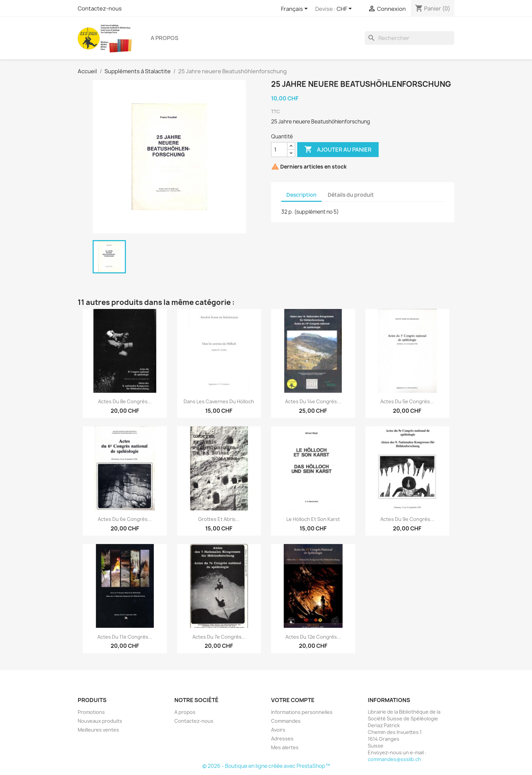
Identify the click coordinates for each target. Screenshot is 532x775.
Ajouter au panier (338, 150)
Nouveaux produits (100, 721)
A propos (165, 38)
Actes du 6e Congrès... (125, 519)
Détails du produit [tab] (351, 195)
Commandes (286, 721)
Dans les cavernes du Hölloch (219, 401)
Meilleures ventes (98, 730)
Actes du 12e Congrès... (313, 637)
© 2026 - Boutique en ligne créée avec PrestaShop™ (266, 766)
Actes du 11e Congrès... (125, 637)
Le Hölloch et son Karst (313, 519)
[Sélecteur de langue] (296, 9)
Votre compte (293, 700)
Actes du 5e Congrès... (407, 401)
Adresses (282, 739)
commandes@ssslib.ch (394, 759)
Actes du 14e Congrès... (313, 401)
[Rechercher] (410, 38)
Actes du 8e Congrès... (125, 401)
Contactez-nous (100, 8)
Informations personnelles (302, 712)
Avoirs (278, 730)
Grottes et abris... (219, 519)
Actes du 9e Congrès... (407, 519)
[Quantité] (279, 150)
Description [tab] (301, 195)
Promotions (91, 712)
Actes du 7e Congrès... (219, 637)
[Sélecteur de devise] (345, 9)
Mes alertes (285, 747)
